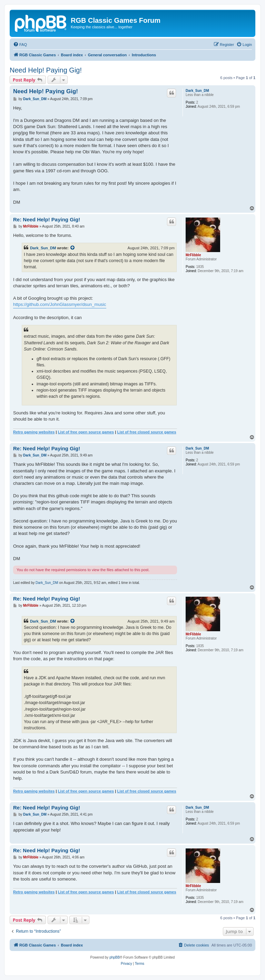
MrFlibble (193, 255)
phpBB (115, 957)
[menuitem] (20, 45)
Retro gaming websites (34, 432)
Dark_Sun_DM (197, 91)
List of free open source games (86, 432)
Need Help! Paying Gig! (46, 70)
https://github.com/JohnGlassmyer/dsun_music (60, 304)
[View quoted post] (73, 248)
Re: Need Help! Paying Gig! (47, 219)
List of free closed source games (146, 432)
